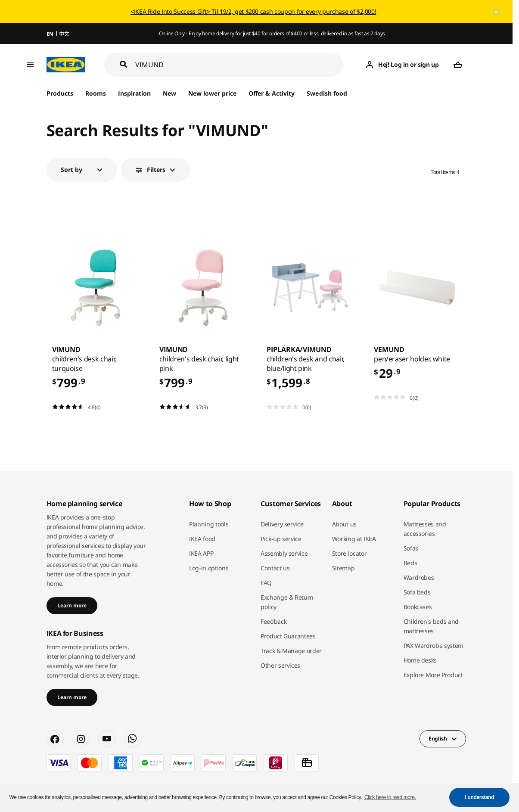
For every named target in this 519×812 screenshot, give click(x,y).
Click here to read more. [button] (390, 797)
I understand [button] (480, 797)
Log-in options (209, 568)
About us (344, 524)
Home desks (420, 660)
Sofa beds (417, 592)
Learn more (72, 605)
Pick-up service (281, 539)
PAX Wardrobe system (434, 646)
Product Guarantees (288, 636)
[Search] (239, 65)
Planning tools (209, 524)
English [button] (438, 739)
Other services (280, 665)
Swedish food (327, 93)
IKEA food (202, 539)
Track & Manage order (291, 651)
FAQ (266, 583)
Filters (156, 170)
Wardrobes (419, 577)
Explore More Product (433, 675)
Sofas (411, 548)
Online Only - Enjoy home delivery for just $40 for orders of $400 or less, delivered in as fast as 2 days (272, 33)
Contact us (275, 568)
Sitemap (343, 568)
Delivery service (282, 524)
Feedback (273, 621)
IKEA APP (201, 553)
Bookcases (418, 607)
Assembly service (284, 553)
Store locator (349, 553)
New (169, 93)
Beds (410, 563)
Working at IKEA (354, 539)
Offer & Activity (272, 93)
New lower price (212, 93)
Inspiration (134, 93)
